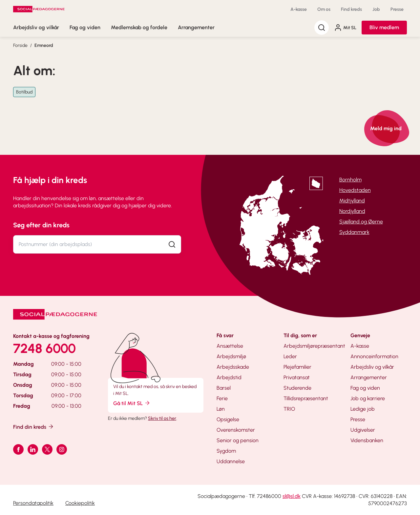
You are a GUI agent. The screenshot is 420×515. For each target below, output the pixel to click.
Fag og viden (85, 27)
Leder (290, 356)
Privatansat (297, 377)
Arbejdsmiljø (231, 356)
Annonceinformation (374, 356)
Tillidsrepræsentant (306, 398)
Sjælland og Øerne (361, 222)
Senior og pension (238, 440)
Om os (324, 9)
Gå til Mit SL (132, 403)
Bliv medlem (384, 27)
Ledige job (363, 409)
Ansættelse (230, 346)
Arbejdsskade (233, 367)
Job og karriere (368, 398)
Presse (397, 9)
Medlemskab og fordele (139, 27)
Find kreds (351, 9)
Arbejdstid (229, 377)
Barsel (224, 388)
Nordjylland (352, 211)
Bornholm (350, 180)
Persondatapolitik (33, 503)
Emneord (44, 45)
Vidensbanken (367, 440)
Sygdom (226, 451)
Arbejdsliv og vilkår (36, 27)
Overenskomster (236, 430)
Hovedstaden (355, 190)
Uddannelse (231, 461)
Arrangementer (196, 27)
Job (376, 9)
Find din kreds (34, 427)
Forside (20, 45)
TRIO (289, 409)
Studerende (297, 388)
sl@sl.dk (292, 496)
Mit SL (345, 28)
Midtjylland (352, 201)
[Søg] (322, 28)
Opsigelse (228, 419)
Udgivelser (363, 430)
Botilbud (24, 92)
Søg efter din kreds (41, 225)
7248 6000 (44, 348)
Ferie (222, 398)
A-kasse (299, 9)
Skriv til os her (162, 418)
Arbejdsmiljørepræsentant (314, 346)
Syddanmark (354, 232)
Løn (221, 409)
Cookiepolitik (80, 503)
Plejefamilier (297, 367)
